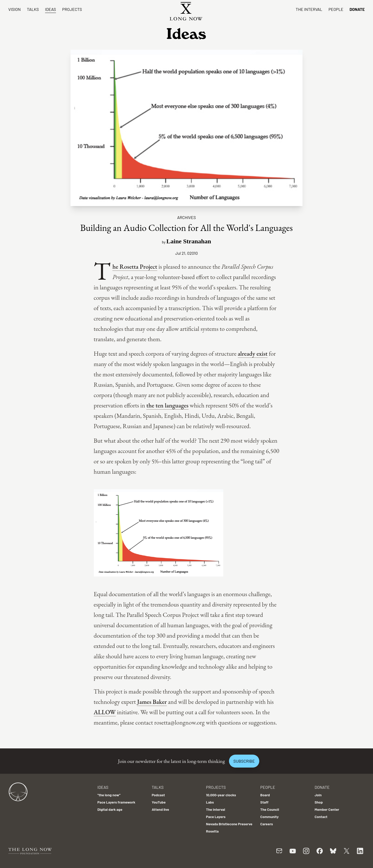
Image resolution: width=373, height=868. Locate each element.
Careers (267, 824)
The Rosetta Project (135, 267)
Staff (264, 802)
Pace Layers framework (116, 802)
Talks (33, 9)
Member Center (327, 809)
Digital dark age (110, 809)
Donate (357, 9)
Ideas (51, 9)
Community (270, 817)
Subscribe (244, 761)
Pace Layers (216, 817)
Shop (319, 802)
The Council (270, 809)
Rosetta (212, 831)
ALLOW (105, 712)
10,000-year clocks (221, 795)
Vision (15, 9)
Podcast (158, 795)
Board (265, 795)
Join (318, 795)
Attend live (160, 809)
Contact (321, 817)
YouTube (159, 802)
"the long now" (109, 795)
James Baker (152, 702)
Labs (210, 802)
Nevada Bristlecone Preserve (229, 824)
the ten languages (167, 405)
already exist (253, 353)
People (336, 9)
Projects (72, 9)
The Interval (309, 9)
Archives (187, 217)
